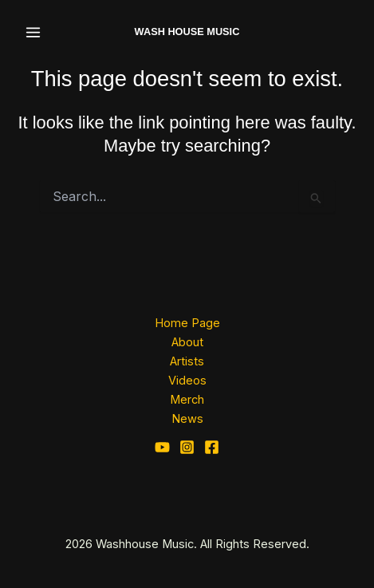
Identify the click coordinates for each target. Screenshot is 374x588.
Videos (187, 381)
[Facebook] (212, 447)
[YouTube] (162, 447)
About (187, 342)
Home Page (187, 323)
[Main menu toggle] (33, 32)
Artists (187, 361)
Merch (187, 400)
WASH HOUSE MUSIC (187, 32)
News (187, 419)
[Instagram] (187, 447)
